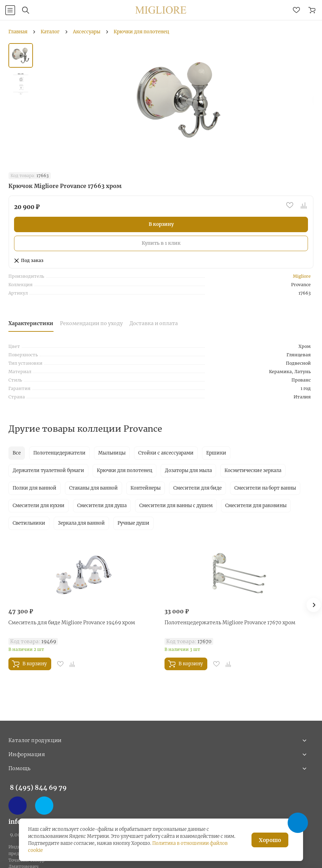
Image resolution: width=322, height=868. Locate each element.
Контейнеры (146, 488)
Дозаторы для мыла (188, 470)
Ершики (216, 453)
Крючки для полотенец (125, 470)
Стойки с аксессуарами (166, 453)
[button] (314, 605)
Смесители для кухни (39, 506)
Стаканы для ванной (93, 488)
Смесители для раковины (256, 506)
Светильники (29, 523)
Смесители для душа (102, 506)
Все (17, 453)
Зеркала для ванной (81, 523)
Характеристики (31, 323)
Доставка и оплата (154, 323)
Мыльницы (112, 453)
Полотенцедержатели (59, 453)
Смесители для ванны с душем (176, 506)
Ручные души (133, 523)
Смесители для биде (197, 488)
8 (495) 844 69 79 (38, 788)
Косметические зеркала (253, 470)
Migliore (302, 276)
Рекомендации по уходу (91, 323)
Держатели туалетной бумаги (48, 470)
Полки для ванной (35, 488)
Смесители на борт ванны (265, 488)
